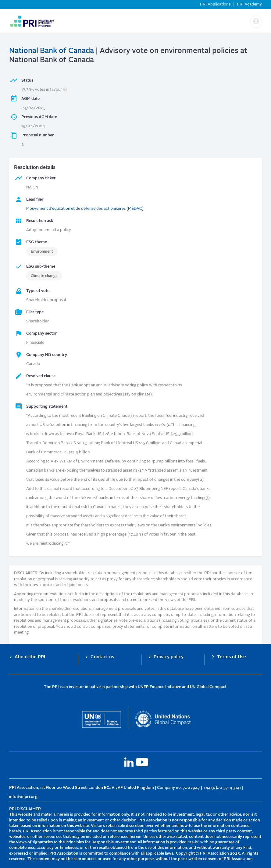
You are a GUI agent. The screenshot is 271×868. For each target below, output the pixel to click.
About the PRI (30, 657)
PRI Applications (215, 4)
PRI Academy (249, 4)
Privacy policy (169, 657)
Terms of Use (232, 657)
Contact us (102, 657)
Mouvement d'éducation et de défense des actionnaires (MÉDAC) (85, 209)
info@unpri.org (23, 797)
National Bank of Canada (52, 51)
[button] (256, 22)
